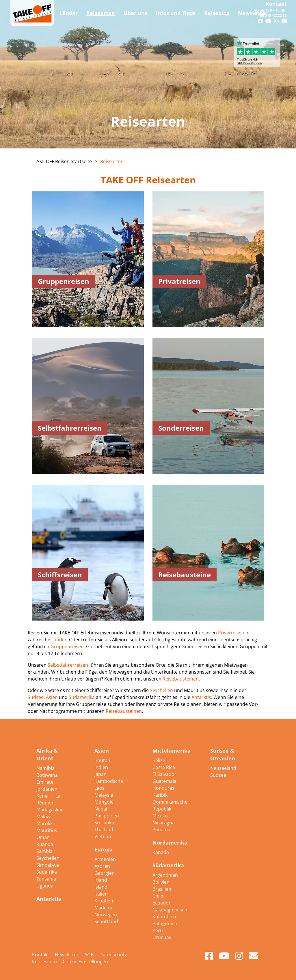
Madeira (103, 908)
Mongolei (105, 802)
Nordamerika (170, 843)
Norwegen (106, 915)
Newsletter (67, 955)
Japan (100, 774)
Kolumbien (164, 917)
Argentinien (165, 875)
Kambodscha (109, 781)
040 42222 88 (276, 15)
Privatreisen (231, 633)
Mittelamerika (172, 751)
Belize (159, 760)
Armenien (105, 859)
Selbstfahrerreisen (68, 665)
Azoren (102, 866)
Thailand (104, 830)
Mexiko (160, 816)
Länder (59, 640)
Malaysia (104, 795)
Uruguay (162, 937)
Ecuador (162, 903)
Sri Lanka (104, 823)
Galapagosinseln (171, 910)
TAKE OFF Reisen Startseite (63, 161)
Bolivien (161, 882)
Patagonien (165, 924)
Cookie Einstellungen (85, 962)
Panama (161, 830)
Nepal (101, 809)
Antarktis (201, 697)
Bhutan (102, 760)
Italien (101, 894)
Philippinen (107, 816)
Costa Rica (164, 767)
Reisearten (112, 161)
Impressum (44, 962)
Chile (158, 896)
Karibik (160, 795)
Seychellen (162, 690)
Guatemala (164, 781)
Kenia (43, 796)
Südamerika (82, 697)
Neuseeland (223, 768)
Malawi (44, 817)
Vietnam (104, 836)
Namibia (45, 768)
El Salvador (164, 774)
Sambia (44, 851)
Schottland (106, 921)
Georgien (105, 873)
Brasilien (162, 889)
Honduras (163, 788)
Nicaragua (164, 823)
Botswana (47, 775)
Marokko (46, 823)
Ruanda (45, 844)
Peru (158, 930)
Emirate (45, 782)
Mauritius (47, 830)
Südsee (36, 697)
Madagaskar (50, 810)
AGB (89, 955)
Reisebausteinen (181, 679)
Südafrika (47, 872)
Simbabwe (48, 865)
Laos (99, 788)
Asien (52, 697)
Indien (101, 767)
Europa (104, 849)
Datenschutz (113, 955)
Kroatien (104, 901)
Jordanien (47, 789)
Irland (101, 880)
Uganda (45, 886)
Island (101, 887)
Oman (43, 837)
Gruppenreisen (67, 647)
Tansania (46, 879)
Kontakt (276, 4)
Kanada (161, 852)
